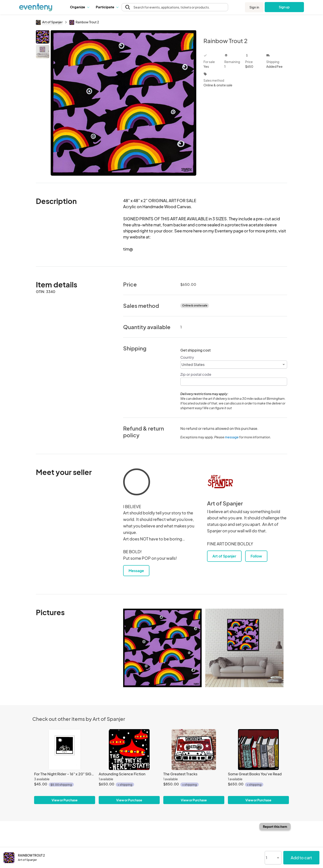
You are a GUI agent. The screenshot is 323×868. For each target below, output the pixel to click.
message (232, 437)
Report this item (275, 826)
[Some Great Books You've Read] (258, 749)
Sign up (284, 7)
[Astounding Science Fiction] (129, 749)
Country (187, 357)
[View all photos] (123, 103)
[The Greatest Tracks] (194, 749)
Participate (107, 7)
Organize (80, 7)
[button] (80, 7)
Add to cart (301, 858)
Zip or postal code (196, 374)
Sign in (254, 7)
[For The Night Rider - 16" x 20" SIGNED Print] (65, 749)
